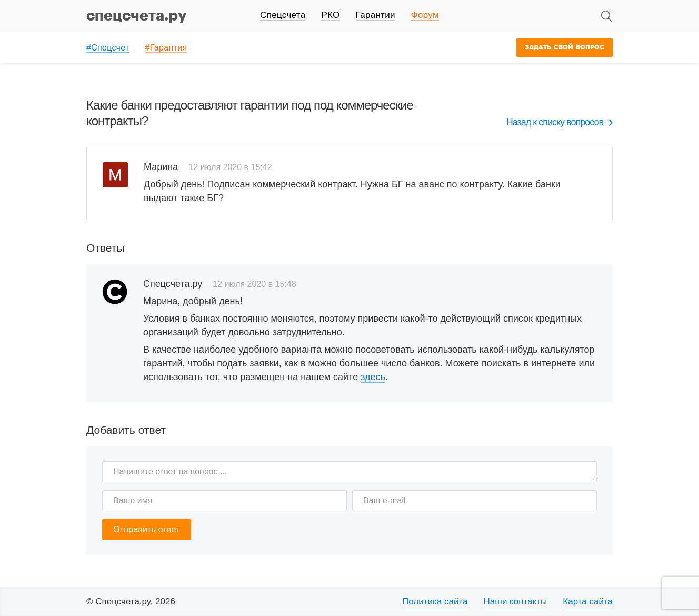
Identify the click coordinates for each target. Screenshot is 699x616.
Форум (425, 15)
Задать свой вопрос (565, 47)
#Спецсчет (108, 48)
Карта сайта (588, 602)
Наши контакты (516, 602)
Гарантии (376, 15)
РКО (330, 15)
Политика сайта (435, 602)
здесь (373, 377)
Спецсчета (283, 15)
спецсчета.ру (136, 16)
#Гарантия (166, 48)
